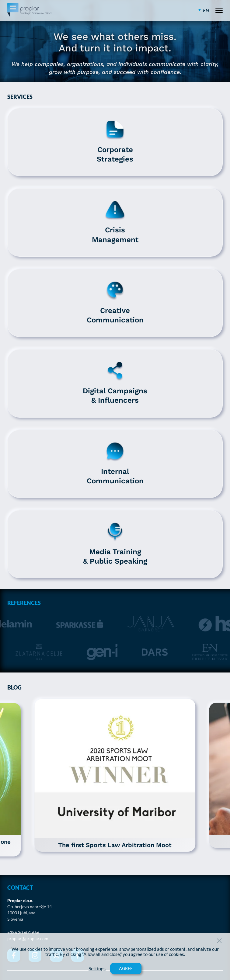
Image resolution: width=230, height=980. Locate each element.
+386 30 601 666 (23, 933)
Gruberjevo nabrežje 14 (30, 907)
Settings (97, 968)
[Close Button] (219, 941)
